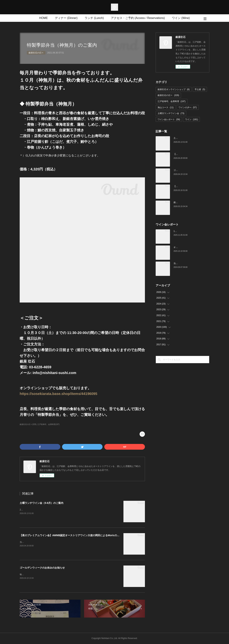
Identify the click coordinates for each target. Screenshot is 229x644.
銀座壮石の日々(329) (28, 424)
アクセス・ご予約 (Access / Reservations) (138, 18)
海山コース (166, 107)
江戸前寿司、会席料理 (172, 101)
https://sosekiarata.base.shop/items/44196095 (59, 394)
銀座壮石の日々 (36, 53)
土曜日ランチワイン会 (171, 113)
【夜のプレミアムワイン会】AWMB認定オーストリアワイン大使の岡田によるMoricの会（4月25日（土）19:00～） (85, 535)
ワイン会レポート (169, 119)
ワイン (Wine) (181, 18)
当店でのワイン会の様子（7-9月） (190, 263)
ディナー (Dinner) (66, 18)
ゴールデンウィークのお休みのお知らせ (42, 568)
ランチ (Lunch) (94, 18)
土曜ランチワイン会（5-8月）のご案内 (42, 503)
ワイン (191, 119)
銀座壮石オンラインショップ (174, 89)
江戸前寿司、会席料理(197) (48, 424)
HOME (43, 18)
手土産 (200, 89)
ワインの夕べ (188, 107)
